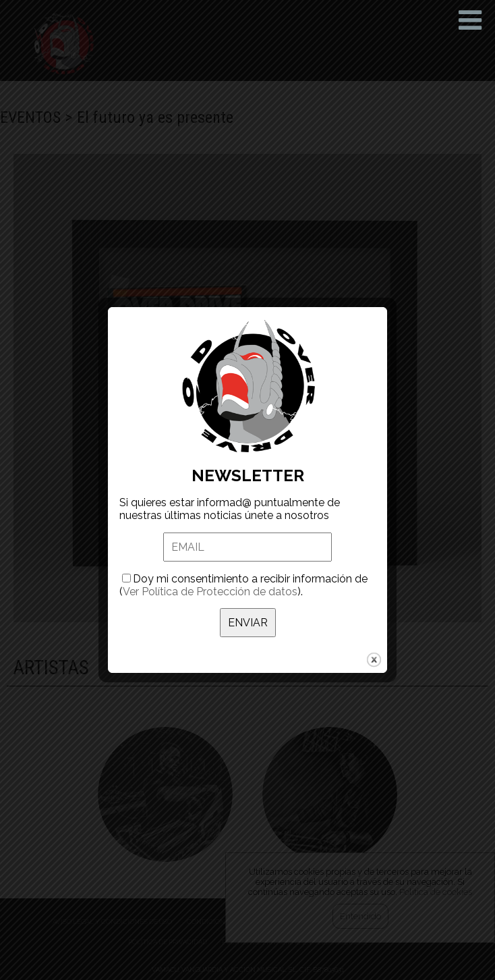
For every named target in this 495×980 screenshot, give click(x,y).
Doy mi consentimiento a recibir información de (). (243, 565)
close (374, 639)
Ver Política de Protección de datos (210, 571)
